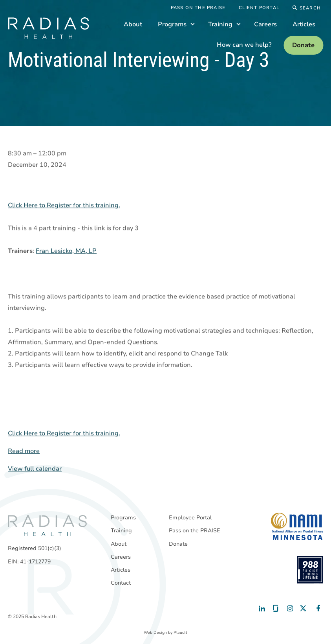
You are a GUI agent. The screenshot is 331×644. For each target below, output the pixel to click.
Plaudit (180, 633)
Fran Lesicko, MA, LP (66, 251)
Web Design (155, 633)
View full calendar (35, 469)
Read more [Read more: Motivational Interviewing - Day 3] (24, 451)
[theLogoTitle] (48, 28)
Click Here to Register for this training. (64, 206)
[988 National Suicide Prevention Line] (310, 570)
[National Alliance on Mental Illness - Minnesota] (297, 526)
